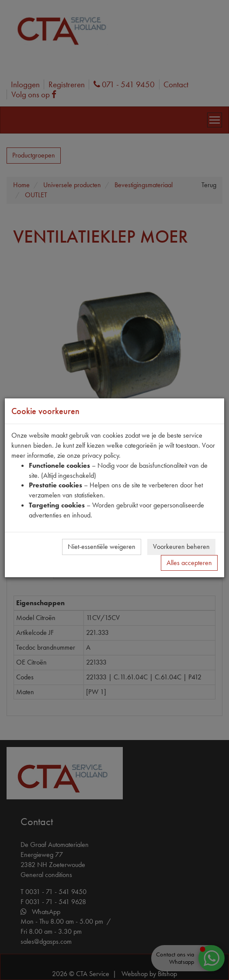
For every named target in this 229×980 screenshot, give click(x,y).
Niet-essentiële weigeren (102, 547)
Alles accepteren (189, 563)
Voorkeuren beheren (181, 547)
